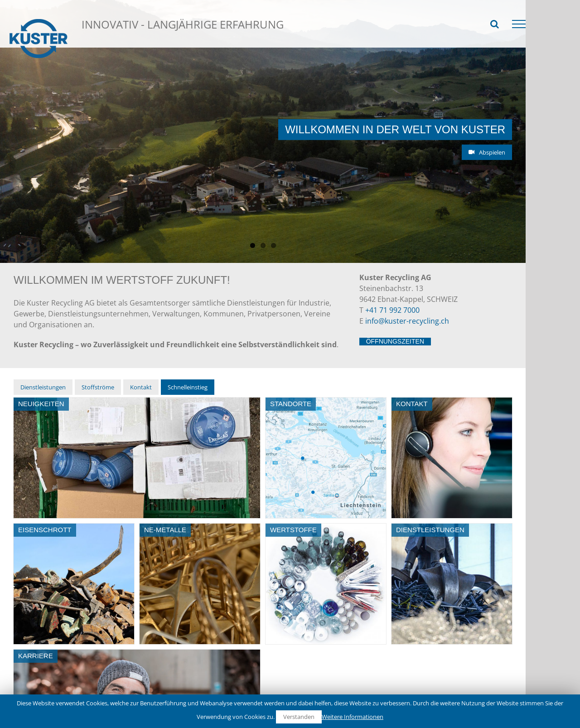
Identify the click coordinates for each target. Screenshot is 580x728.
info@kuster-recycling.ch (407, 253)
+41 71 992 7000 (392, 242)
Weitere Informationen (353, 717)
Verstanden (299, 717)
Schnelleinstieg (120, 29)
